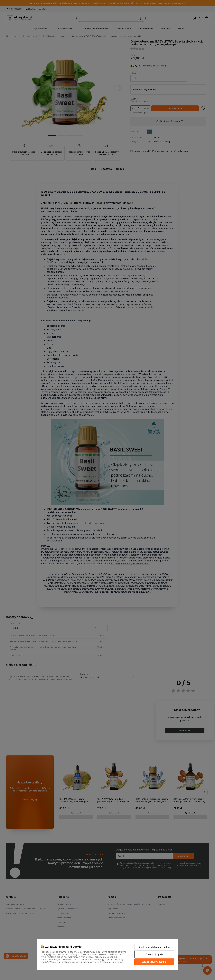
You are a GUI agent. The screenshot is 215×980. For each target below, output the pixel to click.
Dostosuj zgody (154, 954)
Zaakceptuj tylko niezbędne (154, 947)
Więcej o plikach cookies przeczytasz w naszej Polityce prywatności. (86, 962)
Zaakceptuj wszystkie (154, 962)
